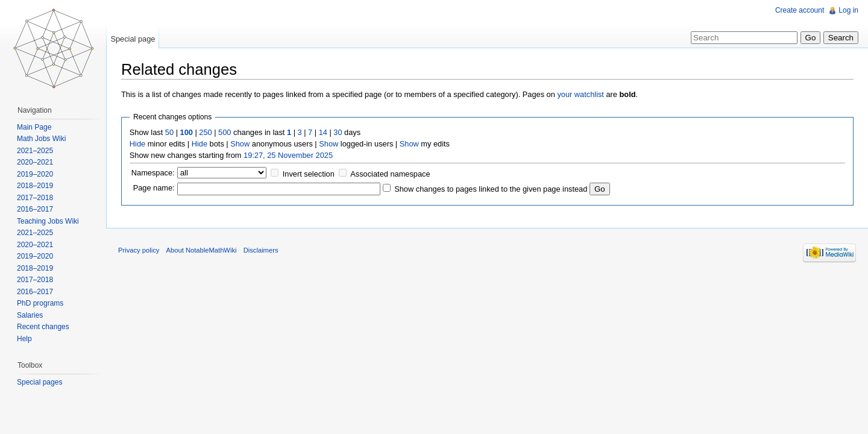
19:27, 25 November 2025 (288, 155)
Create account (800, 10)
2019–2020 (35, 174)
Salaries (30, 315)
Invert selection (309, 174)
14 (323, 132)
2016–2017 (35, 209)
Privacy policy (139, 250)
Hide (137, 144)
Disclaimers (261, 250)
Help (24, 339)
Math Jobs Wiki (41, 139)
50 (169, 132)
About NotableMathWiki (202, 250)
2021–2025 (35, 151)
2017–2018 (35, 198)
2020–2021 (35, 162)
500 (225, 132)
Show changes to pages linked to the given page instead (491, 189)
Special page (133, 39)
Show (240, 144)
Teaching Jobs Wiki (48, 221)
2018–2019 (35, 186)
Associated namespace (390, 174)
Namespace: (153, 173)
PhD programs (40, 303)
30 (338, 132)
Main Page (34, 127)
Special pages (39, 382)
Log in (848, 10)
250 (205, 132)
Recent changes (43, 327)
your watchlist (580, 94)
